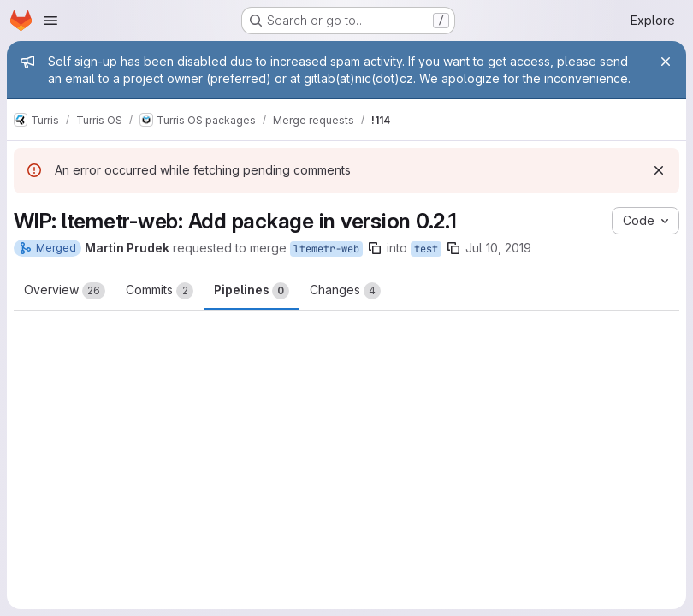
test (426, 249)
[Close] (666, 62)
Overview (65, 291)
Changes (345, 291)
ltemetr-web (326, 249)
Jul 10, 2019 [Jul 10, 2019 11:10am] (498, 248)
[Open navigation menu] (50, 21)
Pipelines (252, 291)
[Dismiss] (659, 170)
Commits (160, 291)
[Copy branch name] (375, 248)
